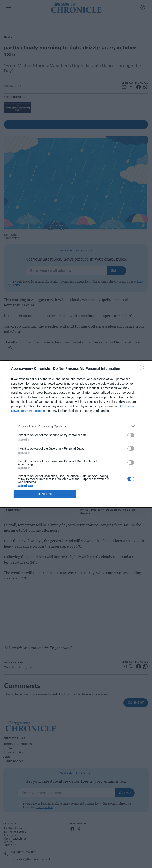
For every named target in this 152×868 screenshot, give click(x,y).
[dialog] (76, 434)
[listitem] (76, 426)
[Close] (144, 369)
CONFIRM (45, 494)
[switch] (131, 435)
